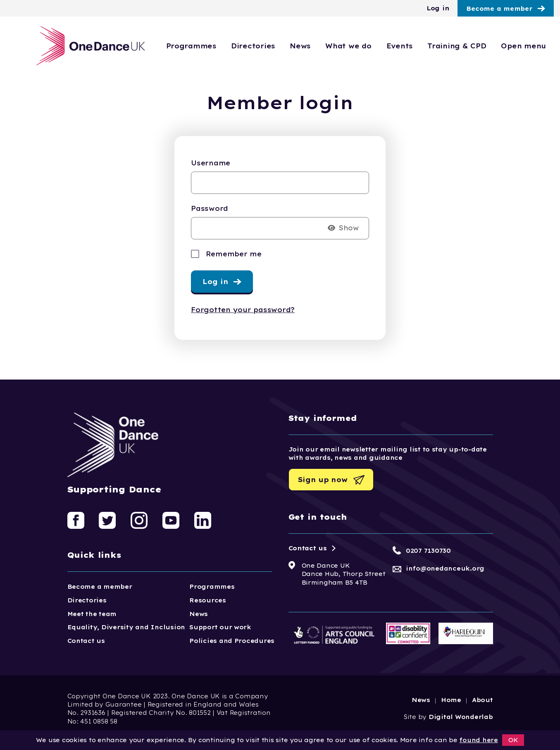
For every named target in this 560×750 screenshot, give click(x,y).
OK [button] (513, 740)
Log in (438, 8)
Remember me (234, 254)
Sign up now (323, 480)
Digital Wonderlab (461, 717)
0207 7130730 (428, 551)
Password (210, 208)
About (483, 700)
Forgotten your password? (243, 310)
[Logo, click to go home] (91, 46)
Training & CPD (457, 46)
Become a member (499, 9)
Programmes (191, 46)
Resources (208, 600)
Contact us (86, 641)
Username (211, 163)
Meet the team (92, 614)
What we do (348, 46)
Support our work (220, 627)
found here (478, 740)
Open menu (523, 46)
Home (451, 700)
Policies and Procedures (232, 641)
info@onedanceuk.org (445, 568)
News (300, 46)
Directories (253, 46)
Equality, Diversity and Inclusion (126, 627)
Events (399, 46)
